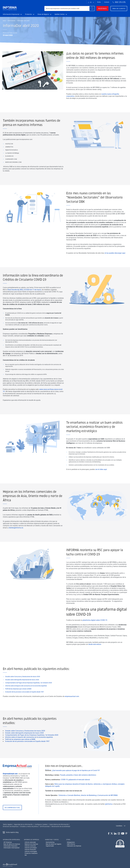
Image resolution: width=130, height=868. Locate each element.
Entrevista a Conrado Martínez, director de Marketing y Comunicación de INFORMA (89, 805)
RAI (26, 855)
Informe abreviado (30, 842)
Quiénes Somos (61, 14)
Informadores (12, 21)
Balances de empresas (31, 844)
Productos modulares (31, 853)
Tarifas (99, 2)
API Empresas (8, 842)
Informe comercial (30, 846)
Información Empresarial (12, 14)
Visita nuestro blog (12, 832)
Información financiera (10, 846)
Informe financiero (30, 850)
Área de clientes (119, 9)
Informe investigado (31, 851)
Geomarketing (50, 842)
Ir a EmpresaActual (12, 817)
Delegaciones (71, 842)
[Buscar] (92, 8)
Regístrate (102, 9)
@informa (109, 814)
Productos (30, 14)
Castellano (119, 826)
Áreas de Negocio (44, 14)
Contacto (107, 2)
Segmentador (50, 846)
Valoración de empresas (74, 846)
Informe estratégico (31, 848)
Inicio (4, 21)
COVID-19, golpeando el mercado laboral (75, 789)
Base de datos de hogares (54, 844)
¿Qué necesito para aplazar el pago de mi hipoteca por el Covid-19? (76, 780)
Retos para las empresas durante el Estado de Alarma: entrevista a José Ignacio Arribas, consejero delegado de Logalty (85, 795)
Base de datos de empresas (12, 844)
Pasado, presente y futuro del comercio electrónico (78, 785)
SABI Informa (71, 844)
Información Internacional (11, 848)
